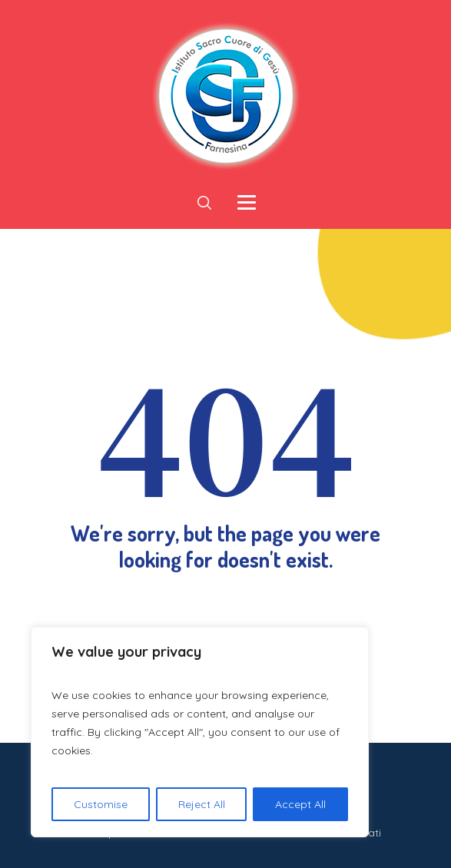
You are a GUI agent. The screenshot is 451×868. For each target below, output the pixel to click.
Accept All (300, 804)
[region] (200, 732)
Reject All (202, 804)
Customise (101, 804)
